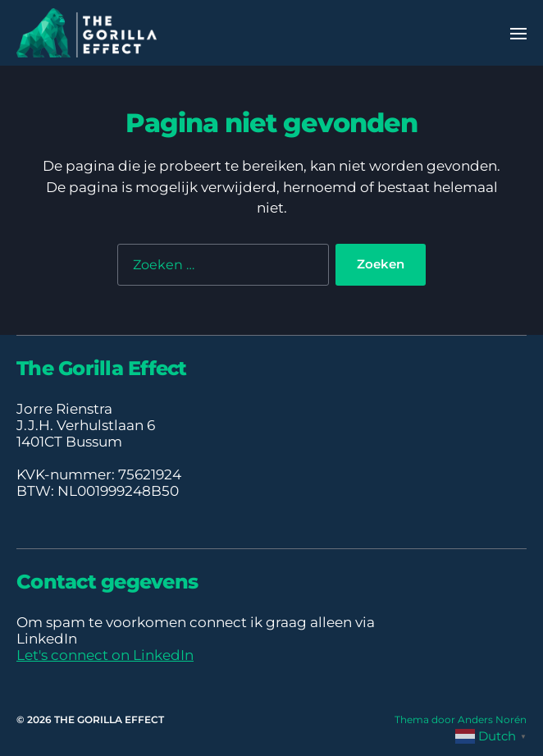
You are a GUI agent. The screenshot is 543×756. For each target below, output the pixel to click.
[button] (519, 33)
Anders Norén (492, 719)
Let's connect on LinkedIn (105, 655)
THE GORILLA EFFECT (109, 719)
